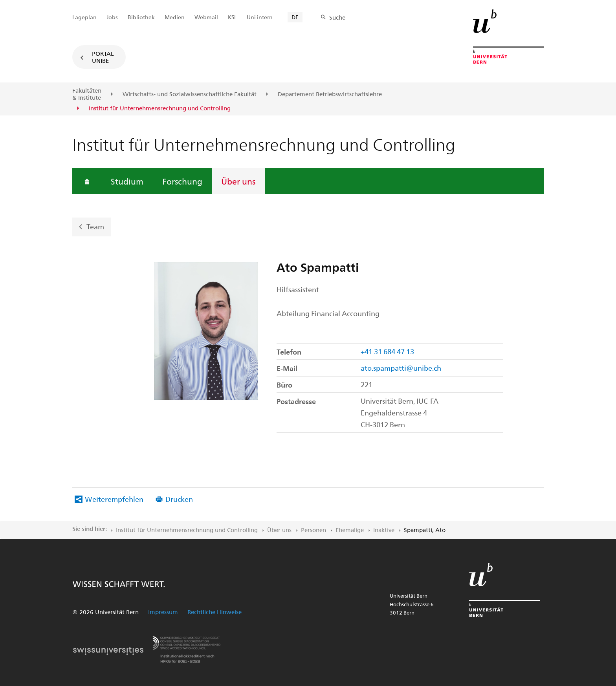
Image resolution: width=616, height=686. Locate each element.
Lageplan (84, 17)
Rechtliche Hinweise (214, 612)
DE (295, 17)
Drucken (179, 499)
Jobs (112, 17)
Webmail (206, 17)
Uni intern (260, 17)
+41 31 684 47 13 (387, 351)
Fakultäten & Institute (87, 94)
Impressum (163, 612)
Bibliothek (141, 17)
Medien (175, 17)
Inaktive (384, 530)
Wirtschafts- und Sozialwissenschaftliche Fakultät (190, 94)
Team (95, 226)
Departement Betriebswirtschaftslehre (330, 94)
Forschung (182, 181)
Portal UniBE (103, 57)
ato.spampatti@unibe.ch (401, 368)
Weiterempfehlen (114, 499)
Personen (313, 530)
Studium (127, 181)
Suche (337, 17)
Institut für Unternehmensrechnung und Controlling (187, 530)
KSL (232, 17)
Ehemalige (350, 530)
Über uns (238, 181)
